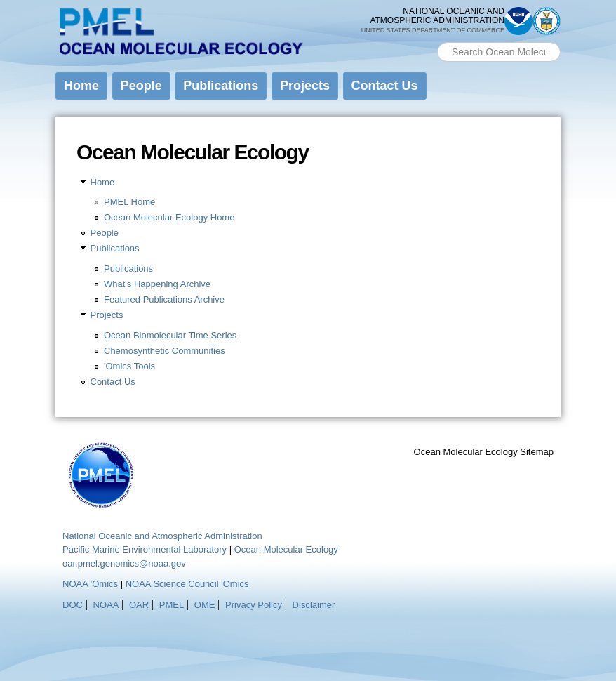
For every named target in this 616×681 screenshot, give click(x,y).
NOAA (106, 605)
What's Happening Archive (157, 284)
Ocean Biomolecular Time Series (170, 335)
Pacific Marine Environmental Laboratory (145, 549)
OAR (139, 605)
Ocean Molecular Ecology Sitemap (484, 452)
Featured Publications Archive (164, 299)
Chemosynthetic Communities (165, 351)
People (141, 86)
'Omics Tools (129, 366)
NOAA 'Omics (90, 584)
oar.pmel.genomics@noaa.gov (124, 563)
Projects (305, 86)
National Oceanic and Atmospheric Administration (162, 536)
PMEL (172, 605)
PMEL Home (129, 202)
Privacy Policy (254, 605)
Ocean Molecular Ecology (286, 549)
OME (205, 605)
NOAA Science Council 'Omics (187, 584)
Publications (221, 86)
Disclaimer (314, 605)
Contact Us (385, 86)
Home (81, 86)
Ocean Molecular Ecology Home (169, 217)
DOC (73, 605)
